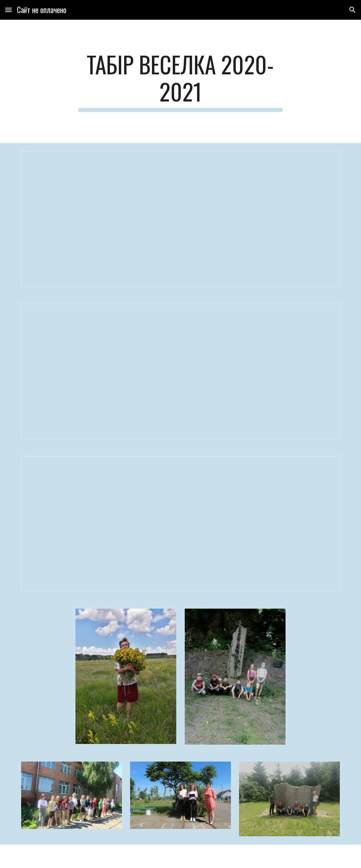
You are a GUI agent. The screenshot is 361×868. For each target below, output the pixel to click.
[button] (8, 10)
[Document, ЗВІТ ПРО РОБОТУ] (181, 524)
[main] (180, 81)
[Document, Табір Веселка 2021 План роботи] (181, 371)
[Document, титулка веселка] (181, 219)
